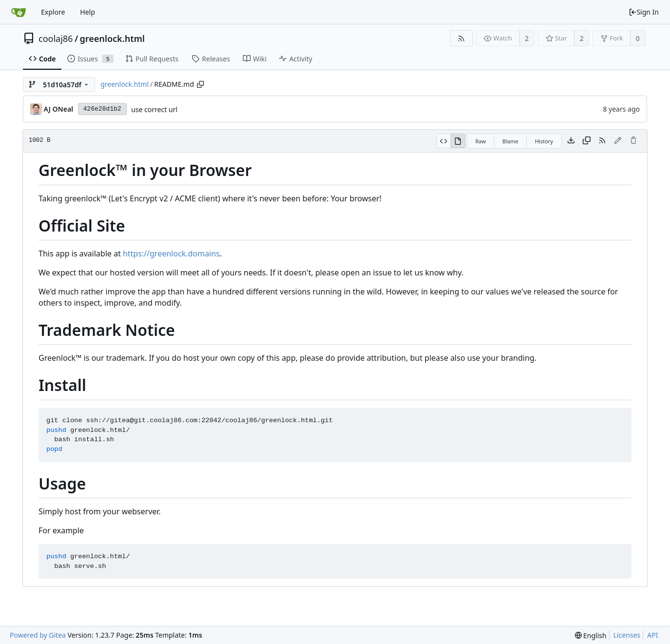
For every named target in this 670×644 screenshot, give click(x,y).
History (544, 141)
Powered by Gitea (38, 635)
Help (88, 12)
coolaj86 (56, 39)
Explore (53, 12)
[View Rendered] (458, 141)
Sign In (644, 12)
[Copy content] (587, 141)
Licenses (627, 635)
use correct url (154, 109)
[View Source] (443, 141)
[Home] (19, 12)
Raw (481, 141)
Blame (510, 141)
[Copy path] (200, 84)
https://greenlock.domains (171, 254)
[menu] (591, 635)
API (652, 635)
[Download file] (571, 141)
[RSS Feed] (462, 38)
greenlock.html (112, 39)
